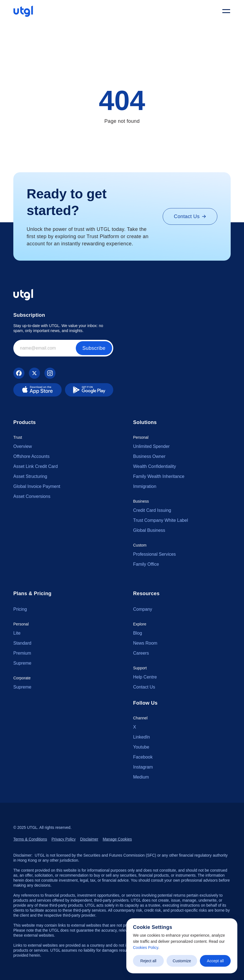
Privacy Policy (63, 839)
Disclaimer (89, 839)
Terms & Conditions (30, 839)
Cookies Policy (146, 947)
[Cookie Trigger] (117, 839)
